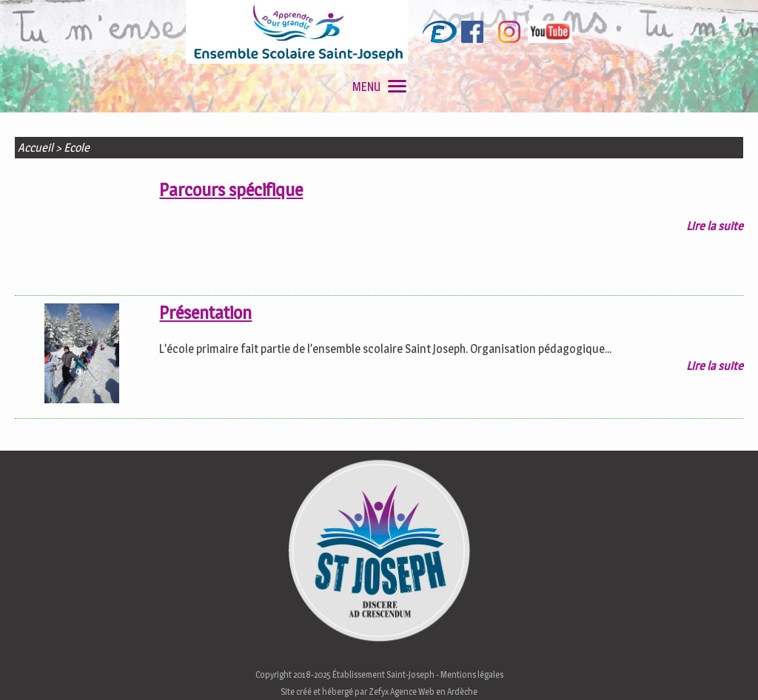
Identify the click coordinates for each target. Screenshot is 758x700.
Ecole (77, 148)
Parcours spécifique (231, 190)
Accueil (36, 148)
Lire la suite (715, 226)
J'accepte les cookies (493, 684)
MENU (379, 87)
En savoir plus (602, 684)
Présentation (205, 313)
